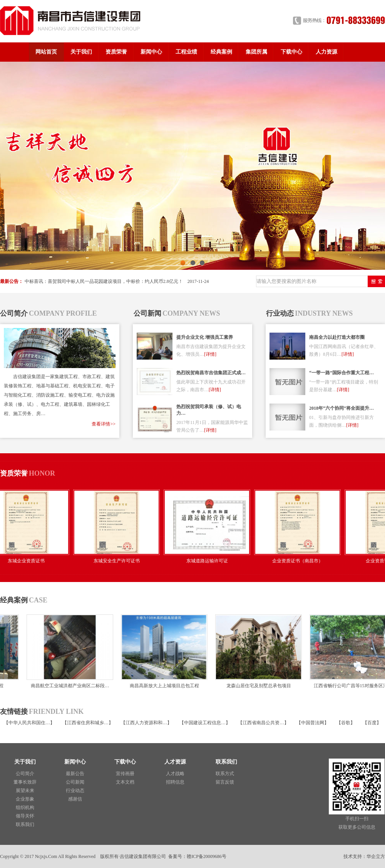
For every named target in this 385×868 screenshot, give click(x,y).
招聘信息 (175, 782)
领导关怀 (25, 816)
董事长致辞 (25, 782)
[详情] (210, 354)
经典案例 (221, 52)
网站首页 (46, 52)
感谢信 (75, 799)
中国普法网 (313, 723)
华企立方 (376, 856)
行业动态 (75, 791)
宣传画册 (125, 774)
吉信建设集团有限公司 (143, 856)
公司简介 (25, 774)
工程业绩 (186, 52)
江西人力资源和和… (146, 723)
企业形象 (25, 799)
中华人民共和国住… (29, 723)
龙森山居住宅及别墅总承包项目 (255, 686)
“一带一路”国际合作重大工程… (341, 373)
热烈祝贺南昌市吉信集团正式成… (211, 373)
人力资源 (326, 52)
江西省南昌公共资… (263, 723)
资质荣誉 (116, 52)
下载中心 (291, 52)
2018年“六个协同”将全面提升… (341, 408)
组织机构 (25, 807)
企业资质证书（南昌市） (302, 561)
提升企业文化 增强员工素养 (205, 337)
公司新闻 (75, 782)
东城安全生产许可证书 (121, 561)
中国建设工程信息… (205, 723)
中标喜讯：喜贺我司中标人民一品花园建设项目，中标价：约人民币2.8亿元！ (104, 281)
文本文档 (125, 782)
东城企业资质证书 (31, 561)
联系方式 (225, 774)
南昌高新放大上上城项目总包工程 (161, 686)
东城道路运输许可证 (212, 561)
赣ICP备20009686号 (207, 856)
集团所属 (256, 52)
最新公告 (75, 774)
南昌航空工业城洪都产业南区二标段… (67, 686)
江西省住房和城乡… (88, 723)
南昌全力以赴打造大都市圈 (337, 337)
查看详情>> (104, 424)
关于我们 (81, 52)
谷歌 (346, 723)
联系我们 (25, 824)
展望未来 (25, 791)
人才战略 (175, 774)
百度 (372, 723)
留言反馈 (225, 782)
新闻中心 (151, 52)
